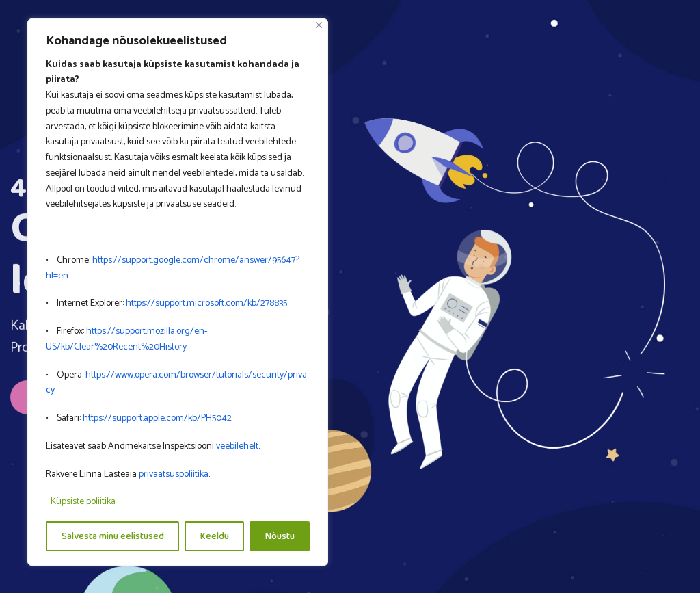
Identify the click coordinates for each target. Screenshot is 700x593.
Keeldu (215, 536)
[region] (178, 292)
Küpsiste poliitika (83, 502)
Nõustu (280, 536)
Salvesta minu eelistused (113, 536)
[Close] (319, 25)
